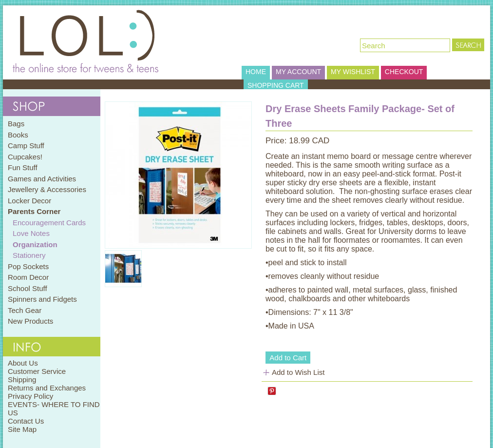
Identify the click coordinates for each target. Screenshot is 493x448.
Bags (16, 124)
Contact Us (26, 421)
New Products (30, 321)
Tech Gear (25, 310)
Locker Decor (29, 201)
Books (18, 135)
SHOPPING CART (276, 85)
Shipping (22, 380)
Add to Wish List (298, 372)
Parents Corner (34, 211)
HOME (256, 72)
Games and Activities (42, 179)
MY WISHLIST (353, 72)
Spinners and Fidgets (42, 299)
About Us (23, 363)
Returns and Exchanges (47, 388)
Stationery (29, 255)
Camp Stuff (26, 146)
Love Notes (31, 233)
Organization (35, 244)
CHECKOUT (404, 72)
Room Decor (28, 277)
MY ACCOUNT (298, 72)
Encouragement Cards (49, 223)
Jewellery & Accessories (47, 189)
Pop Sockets (28, 266)
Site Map (22, 429)
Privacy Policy (30, 396)
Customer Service (37, 371)
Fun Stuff (23, 167)
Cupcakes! (25, 157)
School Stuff (28, 288)
